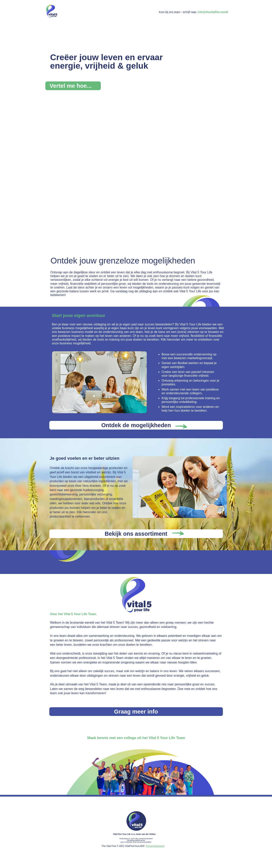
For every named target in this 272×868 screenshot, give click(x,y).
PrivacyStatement (155, 846)
